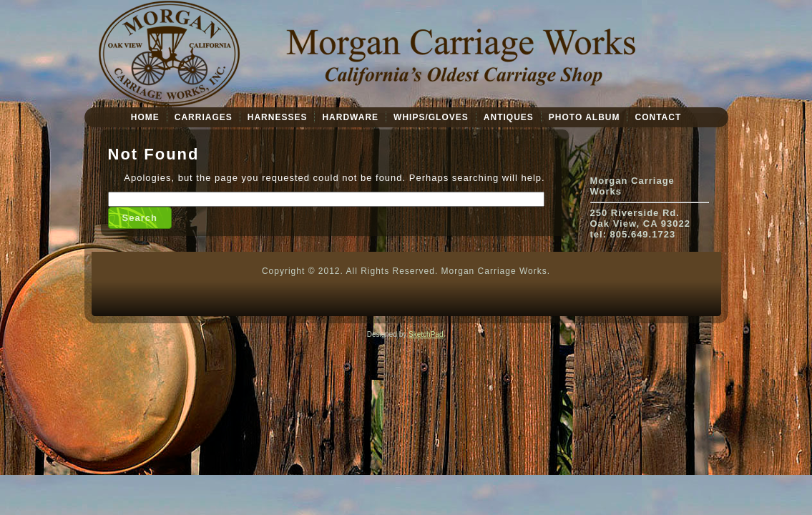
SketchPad (426, 334)
